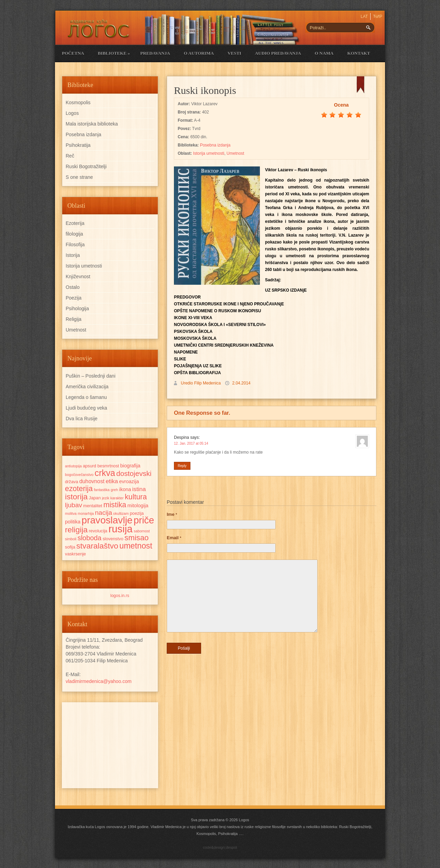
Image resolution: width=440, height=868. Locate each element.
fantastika (102, 490)
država (71, 482)
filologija (74, 234)
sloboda (90, 538)
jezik (105, 498)
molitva (71, 513)
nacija (103, 513)
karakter (117, 498)
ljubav (74, 505)
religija (76, 530)
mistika (115, 505)
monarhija (86, 513)
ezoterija (79, 489)
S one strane (79, 177)
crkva (105, 473)
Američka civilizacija (87, 387)
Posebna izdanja (215, 145)
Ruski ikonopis (205, 90)
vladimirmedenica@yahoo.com (99, 681)
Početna (73, 53)
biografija (130, 466)
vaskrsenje (75, 554)
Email (174, 538)
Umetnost (235, 153)
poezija (137, 513)
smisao (136, 538)
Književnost (78, 276)
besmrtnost (108, 466)
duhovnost (92, 481)
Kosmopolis (78, 102)
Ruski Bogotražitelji (86, 166)
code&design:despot (220, 847)
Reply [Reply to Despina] (182, 466)
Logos (72, 113)
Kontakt (359, 53)
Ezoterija (75, 223)
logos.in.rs (120, 596)
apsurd (90, 466)
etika (112, 481)
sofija (70, 547)
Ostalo (73, 287)
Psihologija (77, 308)
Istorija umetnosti (209, 153)
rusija (121, 529)
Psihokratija (78, 145)
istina (139, 489)
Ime (172, 514)
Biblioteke (114, 53)
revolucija (98, 531)
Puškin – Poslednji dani (91, 376)
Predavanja (155, 53)
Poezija (74, 298)
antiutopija (73, 466)
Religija (74, 319)
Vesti (234, 53)
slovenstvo (113, 539)
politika (73, 522)
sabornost (142, 531)
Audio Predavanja (278, 53)
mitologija (138, 506)
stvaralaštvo (97, 546)
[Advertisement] (110, 745)
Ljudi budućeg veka (86, 408)
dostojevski (134, 473)
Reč (70, 156)
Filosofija (75, 245)
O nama (324, 53)
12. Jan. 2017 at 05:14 (191, 443)
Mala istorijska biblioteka (92, 124)
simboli (71, 539)
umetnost (136, 546)
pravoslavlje (107, 520)
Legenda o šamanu (86, 397)
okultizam (121, 513)
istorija (76, 497)
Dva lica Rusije (82, 419)
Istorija (73, 255)
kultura (136, 497)
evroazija (129, 481)
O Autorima (199, 53)
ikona (125, 489)
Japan (95, 498)
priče (144, 520)
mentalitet (93, 506)
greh (114, 490)
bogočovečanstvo (79, 475)
